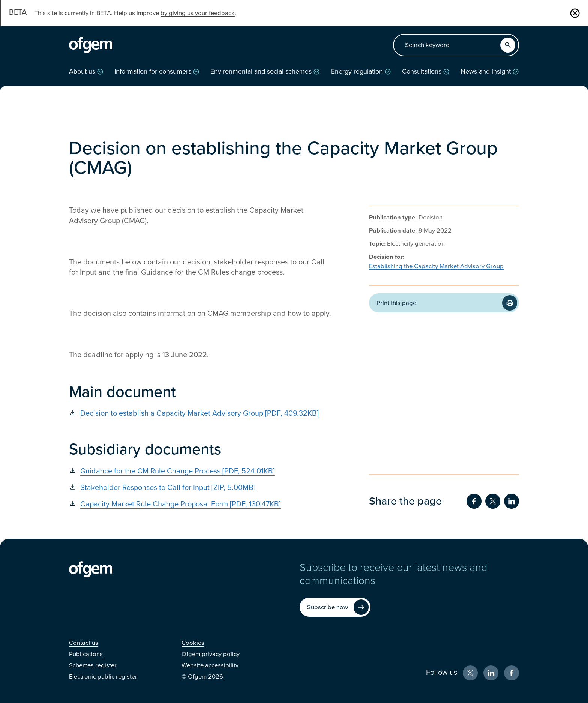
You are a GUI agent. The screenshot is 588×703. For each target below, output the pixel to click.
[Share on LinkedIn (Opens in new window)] (511, 501)
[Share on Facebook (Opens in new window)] (474, 501)
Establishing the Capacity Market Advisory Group (436, 266)
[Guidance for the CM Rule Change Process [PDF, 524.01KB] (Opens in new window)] (200, 471)
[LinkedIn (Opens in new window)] (491, 673)
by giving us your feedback (198, 13)
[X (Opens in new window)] (470, 673)
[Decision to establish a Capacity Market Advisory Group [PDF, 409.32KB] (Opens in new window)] (200, 413)
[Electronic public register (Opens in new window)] (103, 677)
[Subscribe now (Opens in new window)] (335, 607)
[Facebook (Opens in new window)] (511, 673)
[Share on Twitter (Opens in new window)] (493, 501)
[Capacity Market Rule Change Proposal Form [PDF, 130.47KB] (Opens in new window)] (200, 504)
